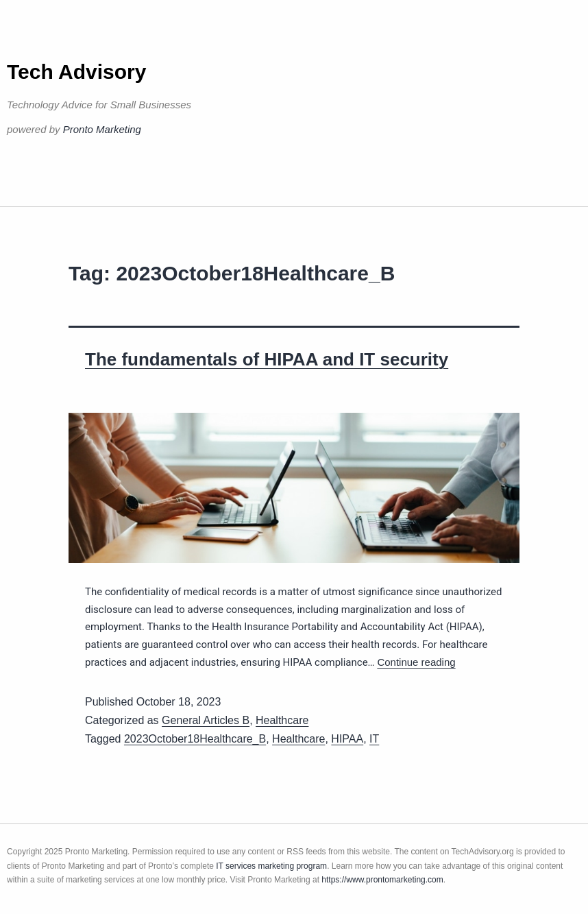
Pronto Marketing (102, 129)
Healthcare (282, 720)
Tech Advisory (76, 72)
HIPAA (347, 739)
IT (374, 739)
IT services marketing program (271, 866)
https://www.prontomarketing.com (382, 880)
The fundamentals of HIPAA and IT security (267, 359)
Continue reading (416, 662)
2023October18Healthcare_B (195, 739)
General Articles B (206, 720)
